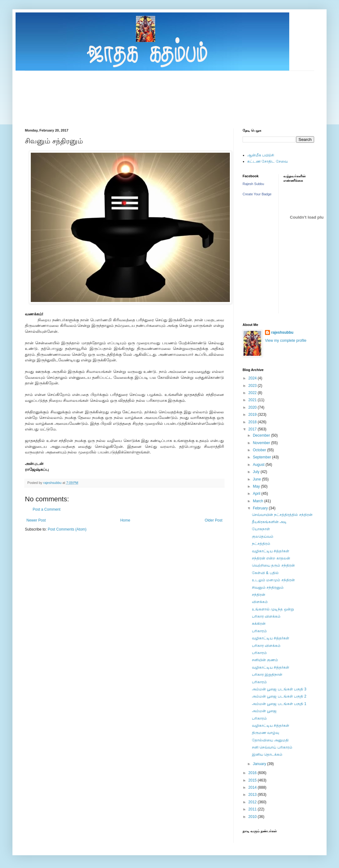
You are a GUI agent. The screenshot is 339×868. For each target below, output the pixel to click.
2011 (253, 809)
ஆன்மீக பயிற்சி (261, 155)
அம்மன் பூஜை (264, 711)
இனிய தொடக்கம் (267, 754)
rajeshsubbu (53, 483)
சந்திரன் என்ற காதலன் (271, 558)
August (259, 465)
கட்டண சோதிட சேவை (267, 161)
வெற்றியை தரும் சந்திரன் (273, 565)
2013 (253, 795)
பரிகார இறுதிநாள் (267, 675)
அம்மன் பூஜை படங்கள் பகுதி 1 (279, 704)
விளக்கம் (260, 602)
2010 (253, 817)
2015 (253, 780)
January (260, 764)
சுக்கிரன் (259, 624)
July (257, 472)
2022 (253, 393)
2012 (253, 802)
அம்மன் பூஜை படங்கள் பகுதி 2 (279, 696)
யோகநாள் (261, 529)
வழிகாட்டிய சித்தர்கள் (271, 551)
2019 (253, 415)
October (260, 450)
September (262, 457)
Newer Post (36, 520)
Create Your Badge (257, 194)
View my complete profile (286, 341)
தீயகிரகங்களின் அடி (269, 522)
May (257, 486)
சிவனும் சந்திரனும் (268, 587)
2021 (253, 400)
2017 (253, 429)
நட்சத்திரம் (261, 544)
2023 (253, 386)
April (257, 494)
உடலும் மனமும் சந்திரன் (273, 580)
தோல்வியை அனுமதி (270, 740)
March (259, 501)
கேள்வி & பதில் (265, 573)
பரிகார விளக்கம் (266, 616)
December (262, 435)
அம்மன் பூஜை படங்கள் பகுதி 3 (279, 689)
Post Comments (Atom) (67, 529)
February (261, 508)
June (257, 479)
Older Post (214, 520)
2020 (253, 407)
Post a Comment (46, 509)
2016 (253, 773)
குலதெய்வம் (263, 536)
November (262, 443)
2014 (253, 787)
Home (125, 520)
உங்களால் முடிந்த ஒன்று (273, 609)
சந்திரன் (259, 595)
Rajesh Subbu (253, 184)
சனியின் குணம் (265, 660)
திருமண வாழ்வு (265, 733)
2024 (253, 378)
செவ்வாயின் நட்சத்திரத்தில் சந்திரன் (282, 515)
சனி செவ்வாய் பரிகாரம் (272, 747)
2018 (253, 422)
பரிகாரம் (259, 631)
